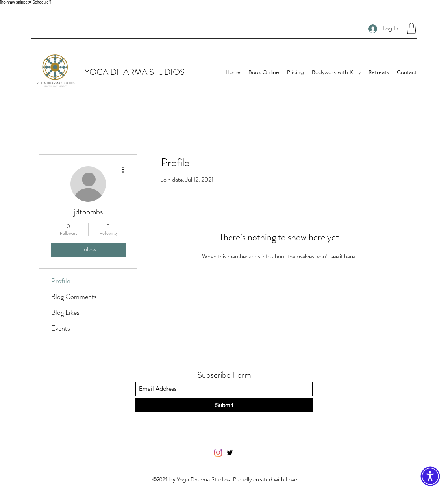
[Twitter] (230, 453)
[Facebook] (218, 453)
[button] (411, 29)
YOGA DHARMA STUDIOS (135, 72)
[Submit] (224, 405)
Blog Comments (74, 297)
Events (61, 328)
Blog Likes (65, 312)
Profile (61, 281)
